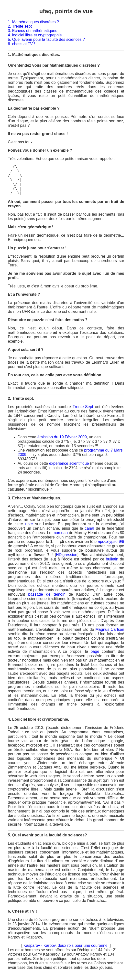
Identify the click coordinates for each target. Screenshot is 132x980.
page (95, 651)
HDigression (67, 555)
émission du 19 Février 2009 (62, 437)
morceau (60, 533)
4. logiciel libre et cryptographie (35, 35)
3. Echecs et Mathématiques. (34, 498)
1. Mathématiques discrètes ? (33, 22)
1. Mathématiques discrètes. (34, 55)
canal (89, 528)
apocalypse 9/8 (111, 542)
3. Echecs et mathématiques (33, 31)
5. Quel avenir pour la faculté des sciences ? (46, 39)
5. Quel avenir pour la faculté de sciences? (47, 835)
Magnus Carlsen (110, 629)
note (29, 524)
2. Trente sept (20, 26)
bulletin (112, 559)
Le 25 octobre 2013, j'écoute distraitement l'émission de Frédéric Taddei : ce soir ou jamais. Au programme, (66, 776)
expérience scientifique (69, 463)
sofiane (53, 528)
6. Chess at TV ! (22, 911)
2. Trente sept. (21, 398)
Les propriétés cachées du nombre (40, 407)
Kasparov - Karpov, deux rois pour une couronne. (67, 945)
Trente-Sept (83, 407)
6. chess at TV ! (21, 44)
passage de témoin (48, 594)
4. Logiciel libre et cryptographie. (38, 719)
